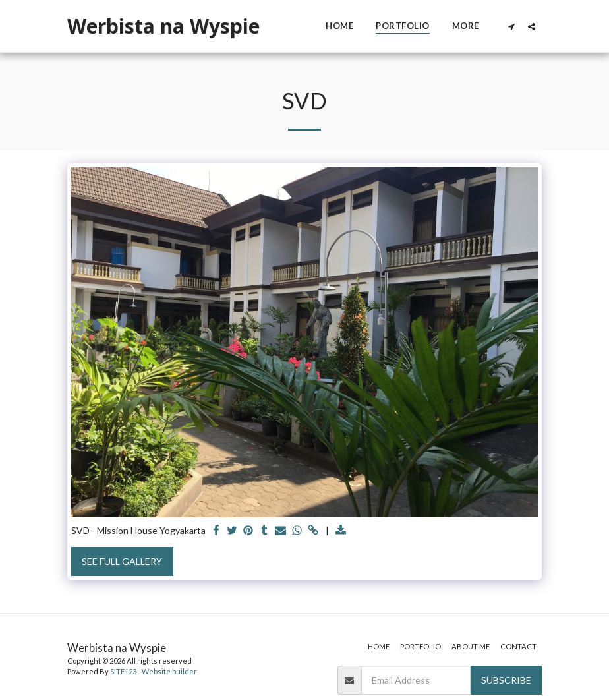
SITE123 (123, 671)
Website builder (169, 671)
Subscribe (506, 680)
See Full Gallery (122, 561)
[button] (511, 26)
